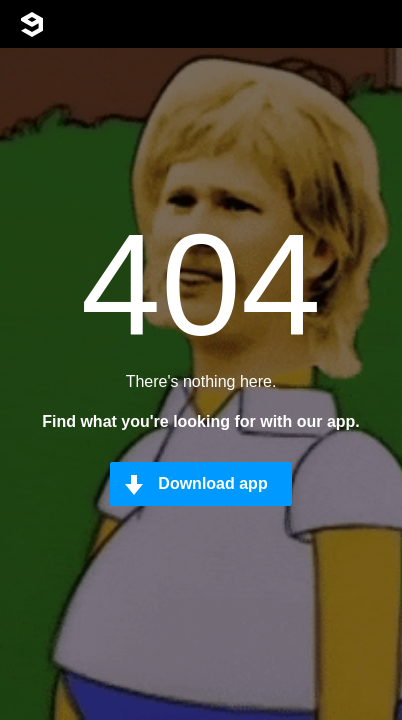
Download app (212, 483)
